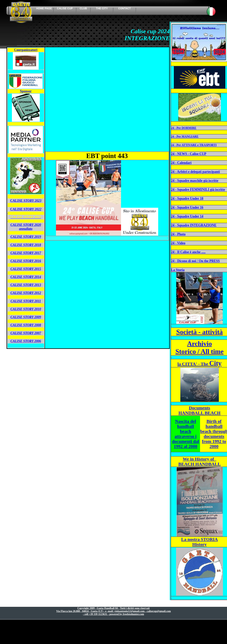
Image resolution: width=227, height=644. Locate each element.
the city (102, 8)
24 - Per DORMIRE (184, 128)
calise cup (65, 8)
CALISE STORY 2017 (26, 253)
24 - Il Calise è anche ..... (188, 252)
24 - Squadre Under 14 (187, 216)
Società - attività (199, 332)
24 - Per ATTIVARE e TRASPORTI (194, 145)
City (199, 363)
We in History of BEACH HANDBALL (199, 461)
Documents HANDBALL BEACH (199, 410)
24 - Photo (178, 234)
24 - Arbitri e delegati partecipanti (195, 172)
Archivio (199, 344)
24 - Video (178, 243)
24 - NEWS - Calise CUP (189, 154)
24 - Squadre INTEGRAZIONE (194, 225)
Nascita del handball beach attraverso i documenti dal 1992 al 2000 (186, 434)
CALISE (26, 209)
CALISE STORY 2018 (26, 245)
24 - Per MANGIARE (185, 136)
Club (83, 8)
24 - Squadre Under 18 (187, 198)
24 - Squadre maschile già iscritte (195, 181)
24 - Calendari (181, 163)
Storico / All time (200, 351)
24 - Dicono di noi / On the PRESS (195, 261)
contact (124, 8)
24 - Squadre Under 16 (187, 207)
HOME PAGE (44, 8)
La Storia (178, 270)
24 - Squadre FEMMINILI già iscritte (198, 189)
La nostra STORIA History (200, 542)
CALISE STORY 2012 (26, 293)
